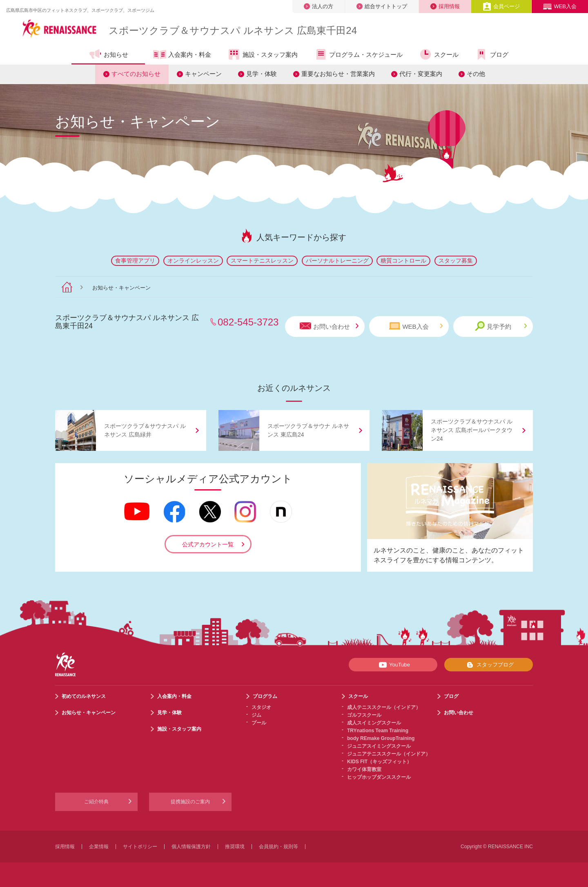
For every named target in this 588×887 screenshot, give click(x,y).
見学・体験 (262, 74)
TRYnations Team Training (378, 731)
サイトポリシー (140, 847)
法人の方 (318, 6)
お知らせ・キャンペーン (89, 713)
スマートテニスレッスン (262, 261)
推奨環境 (235, 847)
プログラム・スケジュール (358, 54)
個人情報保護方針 (191, 847)
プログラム (265, 696)
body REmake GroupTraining (381, 738)
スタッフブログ (489, 665)
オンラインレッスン (193, 261)
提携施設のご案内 (190, 802)
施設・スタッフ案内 (263, 54)
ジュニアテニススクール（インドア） (389, 754)
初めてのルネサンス (84, 696)
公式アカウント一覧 (208, 544)
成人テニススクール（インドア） (384, 707)
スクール (439, 54)
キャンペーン (203, 74)
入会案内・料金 (182, 55)
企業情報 (99, 847)
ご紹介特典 (96, 802)
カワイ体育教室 (364, 769)
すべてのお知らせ (136, 74)
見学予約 (501, 326)
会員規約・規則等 (278, 847)
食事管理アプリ (135, 261)
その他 (476, 74)
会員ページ (501, 6)
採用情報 (445, 6)
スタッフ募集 (456, 261)
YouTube (393, 665)
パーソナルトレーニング (337, 261)
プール (259, 723)
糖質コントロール (403, 261)
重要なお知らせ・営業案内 (338, 74)
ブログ (492, 54)
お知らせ (108, 54)
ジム (256, 715)
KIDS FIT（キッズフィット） (379, 762)
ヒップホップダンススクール (379, 777)
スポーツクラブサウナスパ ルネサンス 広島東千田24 (233, 30)
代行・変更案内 (421, 74)
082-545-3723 (248, 322)
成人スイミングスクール (374, 723)
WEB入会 (560, 6)
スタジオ (261, 707)
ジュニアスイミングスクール (379, 746)
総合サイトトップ (382, 6)
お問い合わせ (329, 326)
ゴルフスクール (364, 715)
